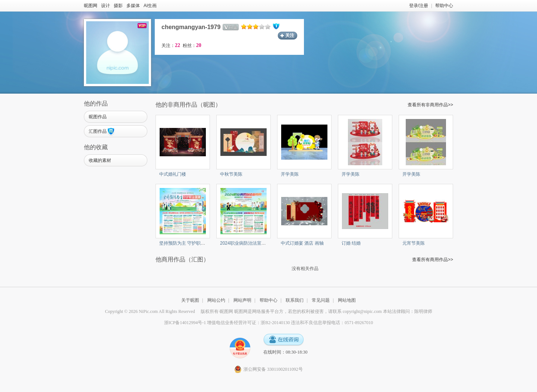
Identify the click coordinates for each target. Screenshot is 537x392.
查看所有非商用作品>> (430, 105)
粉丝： (192, 46)
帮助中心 (444, 6)
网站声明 (242, 300)
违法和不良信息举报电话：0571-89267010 (332, 323)
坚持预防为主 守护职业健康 (187, 243)
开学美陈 (290, 174)
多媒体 (133, 6)
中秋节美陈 (231, 174)
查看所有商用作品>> (433, 260)
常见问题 (321, 300)
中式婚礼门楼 (173, 174)
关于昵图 (190, 300)
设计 (106, 6)
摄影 (118, 6)
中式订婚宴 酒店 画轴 (302, 243)
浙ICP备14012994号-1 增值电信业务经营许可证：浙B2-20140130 (227, 323)
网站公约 (216, 300)
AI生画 (150, 6)
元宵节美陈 (414, 243)
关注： (171, 46)
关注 (290, 35)
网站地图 (347, 300)
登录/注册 (419, 6)
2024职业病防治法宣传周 (245, 243)
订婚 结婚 (351, 243)
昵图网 (91, 6)
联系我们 (295, 300)
